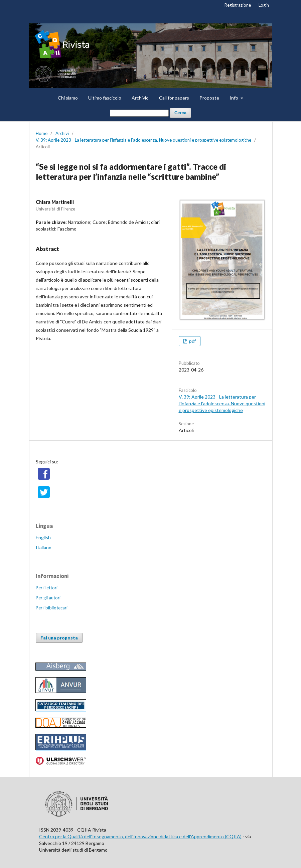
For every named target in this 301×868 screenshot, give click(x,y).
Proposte (209, 98)
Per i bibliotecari (52, 608)
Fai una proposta (59, 638)
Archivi (62, 133)
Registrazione (238, 5)
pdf (192, 341)
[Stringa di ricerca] (139, 113)
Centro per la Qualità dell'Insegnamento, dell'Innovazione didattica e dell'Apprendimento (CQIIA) (140, 836)
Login (264, 5)
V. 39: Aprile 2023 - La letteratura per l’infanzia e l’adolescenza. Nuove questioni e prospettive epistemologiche (143, 140)
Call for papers (174, 98)
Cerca (180, 113)
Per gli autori (48, 598)
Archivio (140, 98)
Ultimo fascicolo (105, 98)
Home (42, 133)
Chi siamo (68, 98)
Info (234, 98)
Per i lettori (47, 588)
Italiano (44, 547)
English (43, 537)
